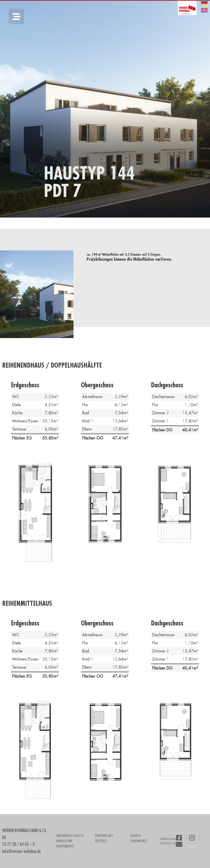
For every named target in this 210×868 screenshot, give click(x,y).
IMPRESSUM (168, 839)
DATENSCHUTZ (170, 843)
